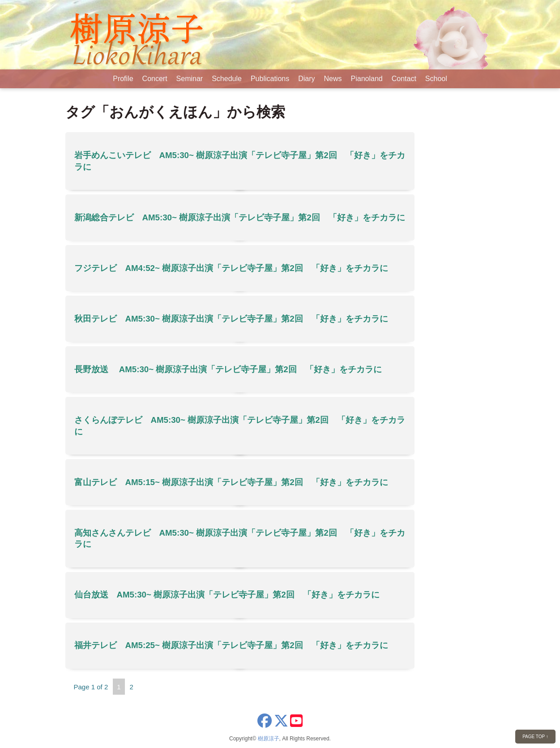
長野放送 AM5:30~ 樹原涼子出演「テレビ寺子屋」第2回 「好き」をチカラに (228, 369)
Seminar (190, 79)
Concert (155, 79)
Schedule (227, 79)
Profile (123, 79)
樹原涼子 (269, 739)
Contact (404, 79)
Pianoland (367, 79)
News (333, 79)
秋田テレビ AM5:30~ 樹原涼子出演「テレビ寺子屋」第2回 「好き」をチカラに (231, 319)
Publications (270, 79)
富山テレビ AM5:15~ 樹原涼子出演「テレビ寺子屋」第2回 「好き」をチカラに (231, 482)
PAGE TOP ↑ (535, 737)
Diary (306, 79)
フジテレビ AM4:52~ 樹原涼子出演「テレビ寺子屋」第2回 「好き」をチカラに (231, 268)
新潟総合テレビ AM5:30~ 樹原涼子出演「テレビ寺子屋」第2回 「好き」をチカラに (240, 217)
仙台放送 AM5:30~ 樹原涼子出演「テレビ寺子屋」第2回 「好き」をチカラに (227, 595)
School (436, 79)
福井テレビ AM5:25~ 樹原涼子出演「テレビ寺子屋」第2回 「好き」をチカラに (231, 645)
